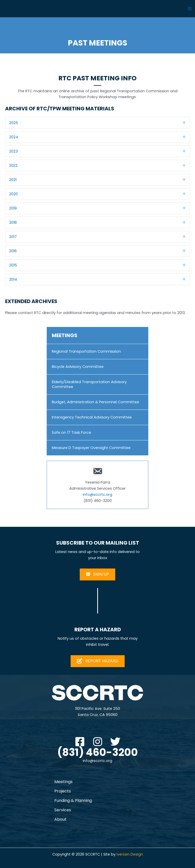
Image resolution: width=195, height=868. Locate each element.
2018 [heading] (13, 222)
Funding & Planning (73, 800)
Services (63, 810)
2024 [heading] (14, 137)
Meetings (63, 782)
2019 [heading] (13, 208)
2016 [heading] (13, 251)
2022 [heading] (13, 166)
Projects (63, 791)
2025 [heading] (14, 123)
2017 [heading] (13, 237)
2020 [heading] (13, 194)
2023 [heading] (13, 151)
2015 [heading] (13, 265)
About (60, 819)
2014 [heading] (13, 279)
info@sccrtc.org (97, 495)
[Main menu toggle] (190, 9)
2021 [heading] (13, 180)
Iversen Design (130, 854)
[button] (184, 123)
